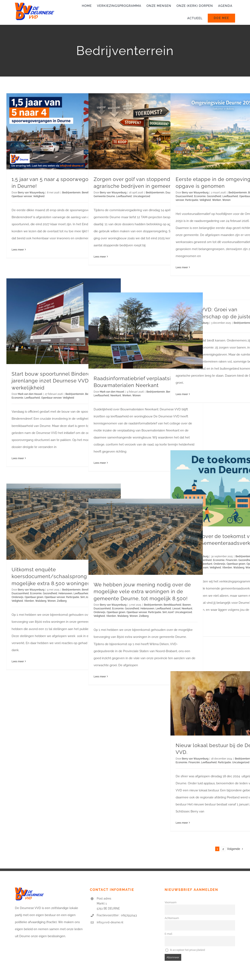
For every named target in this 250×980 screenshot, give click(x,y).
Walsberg (239, 568)
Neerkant (116, 395)
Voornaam (171, 902)
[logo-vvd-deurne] (35, 4)
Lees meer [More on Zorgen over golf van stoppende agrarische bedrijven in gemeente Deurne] (100, 257)
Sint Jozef (168, 612)
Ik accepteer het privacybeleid (185, 950)
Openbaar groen (236, 564)
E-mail (168, 934)
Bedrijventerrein (71, 193)
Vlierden (227, 568)
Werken (217, 200)
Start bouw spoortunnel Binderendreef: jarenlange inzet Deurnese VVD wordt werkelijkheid (60, 381)
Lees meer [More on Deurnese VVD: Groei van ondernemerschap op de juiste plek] (182, 394)
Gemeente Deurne (104, 196)
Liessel (176, 609)
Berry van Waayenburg (31, 193)
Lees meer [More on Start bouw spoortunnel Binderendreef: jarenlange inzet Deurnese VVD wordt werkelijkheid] (18, 458)
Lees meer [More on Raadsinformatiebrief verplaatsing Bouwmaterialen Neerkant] (100, 463)
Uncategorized (142, 196)
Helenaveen (65, 593)
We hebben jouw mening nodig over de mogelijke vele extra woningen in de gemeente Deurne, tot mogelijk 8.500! (142, 592)
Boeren (187, 605)
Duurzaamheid (184, 196)
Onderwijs (219, 564)
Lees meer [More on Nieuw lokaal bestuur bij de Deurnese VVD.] (182, 823)
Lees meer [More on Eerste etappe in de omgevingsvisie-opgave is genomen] (182, 267)
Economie (200, 196)
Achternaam (172, 918)
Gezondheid (214, 196)
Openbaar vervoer (22, 196)
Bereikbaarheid (172, 605)
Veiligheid (39, 196)
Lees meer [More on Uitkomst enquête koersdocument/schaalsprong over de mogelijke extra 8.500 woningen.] (18, 661)
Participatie (192, 200)
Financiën (231, 560)
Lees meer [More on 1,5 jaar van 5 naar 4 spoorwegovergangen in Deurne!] (18, 250)
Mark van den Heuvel (30, 394)
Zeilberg (62, 601)
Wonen (226, 200)
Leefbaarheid (124, 196)
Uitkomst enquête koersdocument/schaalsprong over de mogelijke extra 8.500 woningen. (59, 576)
